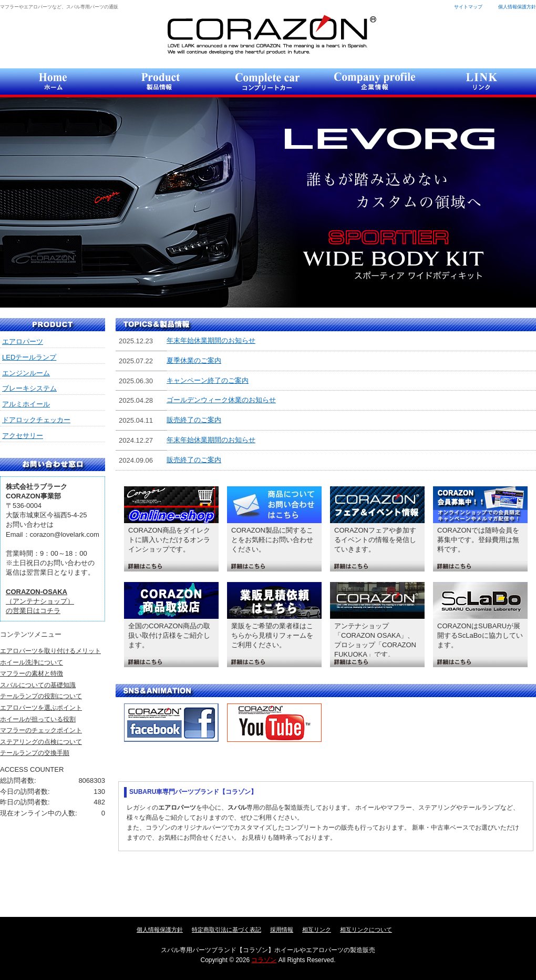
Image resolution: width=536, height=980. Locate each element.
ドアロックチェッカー (36, 420)
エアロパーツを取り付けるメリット (50, 651)
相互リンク (317, 930)
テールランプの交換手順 (35, 753)
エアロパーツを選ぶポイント (41, 708)
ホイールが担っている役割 (38, 719)
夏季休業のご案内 (194, 360)
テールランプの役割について (41, 696)
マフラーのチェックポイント (41, 730)
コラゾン (271, 34)
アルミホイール (26, 404)
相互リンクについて (366, 930)
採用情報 (282, 930)
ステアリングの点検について (41, 742)
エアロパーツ (23, 341)
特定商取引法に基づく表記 (226, 930)
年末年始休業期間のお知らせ (211, 340)
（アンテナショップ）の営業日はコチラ (40, 601)
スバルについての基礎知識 (38, 685)
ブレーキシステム (29, 388)
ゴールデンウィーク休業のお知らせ (221, 400)
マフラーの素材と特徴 (32, 673)
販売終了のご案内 (194, 420)
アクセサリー (23, 436)
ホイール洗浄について (32, 662)
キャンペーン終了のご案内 (208, 380)
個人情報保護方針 (517, 7)
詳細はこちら (171, 566)
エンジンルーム (26, 373)
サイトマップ (468, 7)
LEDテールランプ (29, 357)
